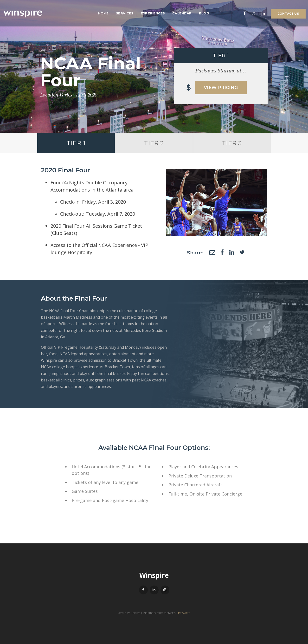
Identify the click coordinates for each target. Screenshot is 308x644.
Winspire (154, 575)
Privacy (184, 613)
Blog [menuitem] (204, 13)
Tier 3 (232, 143)
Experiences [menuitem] (153, 13)
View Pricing (221, 88)
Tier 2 (154, 143)
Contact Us (288, 14)
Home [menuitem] (103, 13)
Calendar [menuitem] (182, 13)
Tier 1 (76, 143)
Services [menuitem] (125, 13)
